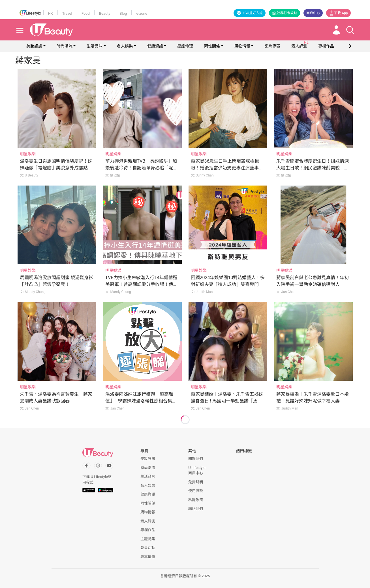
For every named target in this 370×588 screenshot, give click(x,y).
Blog (123, 13)
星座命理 (185, 46)
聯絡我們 (196, 509)
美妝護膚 (34, 46)
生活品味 (95, 46)
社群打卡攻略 (285, 13)
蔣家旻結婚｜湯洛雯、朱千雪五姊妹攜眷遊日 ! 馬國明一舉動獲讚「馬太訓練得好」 (227, 401)
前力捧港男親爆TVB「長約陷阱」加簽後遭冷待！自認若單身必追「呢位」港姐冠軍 (141, 168)
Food (86, 13)
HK (51, 13)
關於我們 (196, 459)
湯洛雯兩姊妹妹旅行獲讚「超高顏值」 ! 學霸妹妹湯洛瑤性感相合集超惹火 (141, 401)
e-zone (142, 13)
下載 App (338, 13)
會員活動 (148, 548)
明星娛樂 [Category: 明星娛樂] (28, 154)
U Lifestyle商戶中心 (197, 470)
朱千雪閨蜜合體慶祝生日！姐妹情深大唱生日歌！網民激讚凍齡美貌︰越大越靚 (313, 168)
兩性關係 (212, 46)
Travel (67, 13)
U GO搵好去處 (250, 13)
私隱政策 (196, 500)
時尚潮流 (65, 46)
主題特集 (148, 539)
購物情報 (242, 46)
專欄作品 (148, 530)
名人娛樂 (125, 46)
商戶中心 (313, 13)
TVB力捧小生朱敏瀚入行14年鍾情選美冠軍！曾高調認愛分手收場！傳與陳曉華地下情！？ (142, 284)
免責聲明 (196, 482)
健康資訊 (155, 46)
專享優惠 (148, 557)
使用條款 (196, 491)
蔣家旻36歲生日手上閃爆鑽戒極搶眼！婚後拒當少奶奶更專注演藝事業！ (225, 168)
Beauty (105, 13)
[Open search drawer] (350, 30)
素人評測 (148, 521)
